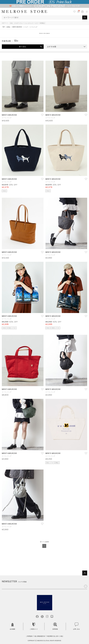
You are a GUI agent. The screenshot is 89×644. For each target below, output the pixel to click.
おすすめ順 (52, 47)
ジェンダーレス (29, 23)
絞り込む (23, 47)
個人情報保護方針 (40, 636)
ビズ (36, 23)
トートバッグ (7, 118)
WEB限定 (42, 23)
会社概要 (12, 626)
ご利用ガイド (34, 626)
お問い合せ (76, 626)
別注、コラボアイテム (16, 23)
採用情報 (55, 626)
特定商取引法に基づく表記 (55, 636)
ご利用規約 (29, 636)
